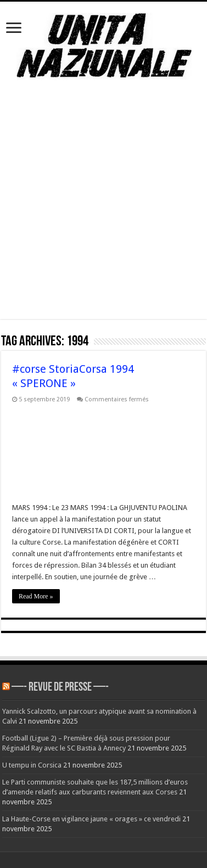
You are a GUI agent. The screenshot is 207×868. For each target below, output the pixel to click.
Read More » (36, 596)
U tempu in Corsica (32, 765)
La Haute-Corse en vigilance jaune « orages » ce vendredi (91, 819)
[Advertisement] (103, 216)
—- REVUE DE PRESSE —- (60, 688)
